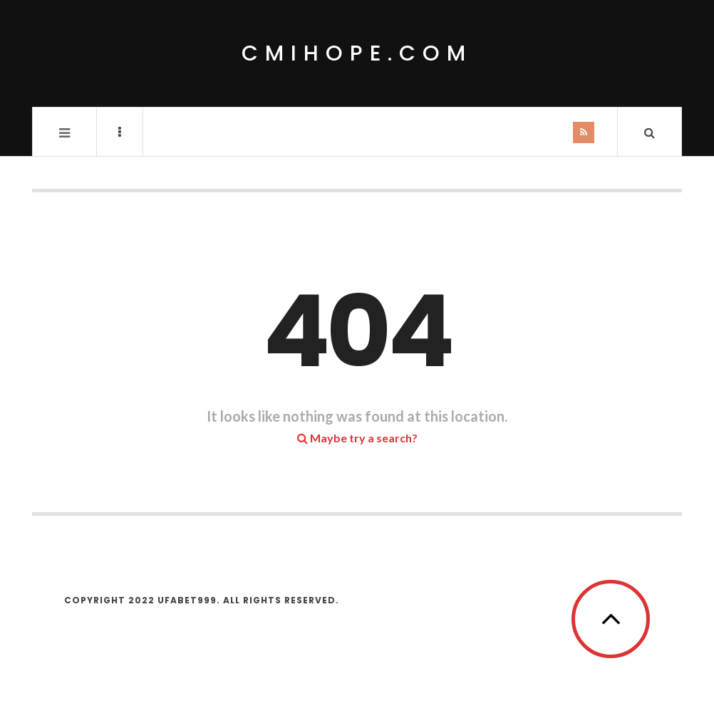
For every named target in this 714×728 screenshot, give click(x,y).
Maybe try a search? (357, 438)
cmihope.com (357, 53)
